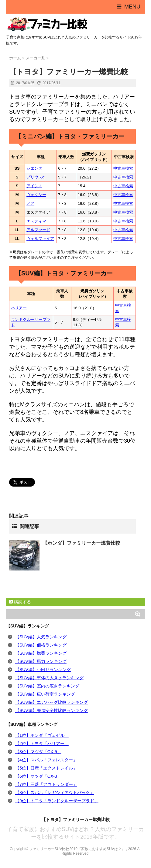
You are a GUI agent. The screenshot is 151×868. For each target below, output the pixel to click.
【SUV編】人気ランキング (41, 637)
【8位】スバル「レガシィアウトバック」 (55, 793)
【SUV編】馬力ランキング (41, 661)
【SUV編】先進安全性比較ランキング (51, 710)
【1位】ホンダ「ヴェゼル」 (42, 735)
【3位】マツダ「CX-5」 (38, 752)
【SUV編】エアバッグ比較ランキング (51, 702)
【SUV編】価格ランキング (41, 645)
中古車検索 (123, 168)
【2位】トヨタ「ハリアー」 (42, 743)
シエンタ (34, 168)
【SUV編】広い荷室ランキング (45, 694)
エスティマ (36, 221)
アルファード (38, 230)
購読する (20, 602)
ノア (30, 203)
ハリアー (19, 308)
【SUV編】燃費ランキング (41, 653)
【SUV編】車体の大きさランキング (49, 678)
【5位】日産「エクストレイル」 (46, 768)
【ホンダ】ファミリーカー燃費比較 (81, 543)
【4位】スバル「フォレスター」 (46, 760)
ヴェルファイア (40, 239)
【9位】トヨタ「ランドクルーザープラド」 (57, 801)
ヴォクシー (36, 195)
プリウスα (36, 177)
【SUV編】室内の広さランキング (47, 686)
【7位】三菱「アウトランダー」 (46, 784)
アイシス (34, 186)
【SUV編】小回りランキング (43, 670)
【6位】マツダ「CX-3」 (38, 776)
